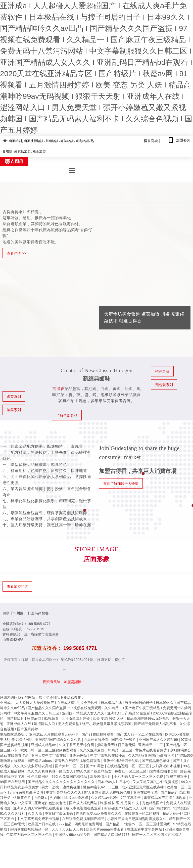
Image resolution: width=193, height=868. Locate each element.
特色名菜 (162, 370)
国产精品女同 (160, 807)
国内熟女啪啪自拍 (164, 770)
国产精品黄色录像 (156, 760)
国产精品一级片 (124, 739)
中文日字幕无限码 (59, 812)
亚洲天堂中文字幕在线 (49, 754)
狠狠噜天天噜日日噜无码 (117, 744)
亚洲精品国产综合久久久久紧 (59, 739)
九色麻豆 (41, 797)
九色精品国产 (153, 802)
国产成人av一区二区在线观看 (140, 733)
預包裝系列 (164, 384)
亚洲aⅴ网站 (79, 754)
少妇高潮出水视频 (167, 765)
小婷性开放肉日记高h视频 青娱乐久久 (137, 818)
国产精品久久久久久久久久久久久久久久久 (62, 781)
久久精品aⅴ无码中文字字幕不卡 (116, 797)
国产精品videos (40, 760)
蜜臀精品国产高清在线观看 (165, 797)
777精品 (66, 823)
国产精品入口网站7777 (112, 834)
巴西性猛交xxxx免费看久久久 (99, 812)
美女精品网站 (22, 739)
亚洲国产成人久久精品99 (159, 739)
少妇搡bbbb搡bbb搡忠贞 (69, 797)
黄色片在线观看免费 (152, 749)
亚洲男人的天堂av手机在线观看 (39, 807)
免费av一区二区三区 (131, 770)
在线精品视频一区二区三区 (128, 765)
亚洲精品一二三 (151, 744)
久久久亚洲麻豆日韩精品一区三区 (107, 749)
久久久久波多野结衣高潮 (33, 765)
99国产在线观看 (13, 781)
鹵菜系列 (14, 396)
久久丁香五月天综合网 (77, 744)
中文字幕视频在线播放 (108, 754)
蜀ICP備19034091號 (77, 659)
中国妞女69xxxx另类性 (73, 834)
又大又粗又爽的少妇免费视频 (156, 781)
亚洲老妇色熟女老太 (51, 802)
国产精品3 (114, 823)
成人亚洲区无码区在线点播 (143, 786)
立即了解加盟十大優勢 (121, 483)
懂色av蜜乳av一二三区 (101, 786)
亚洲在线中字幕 (146, 791)
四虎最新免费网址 (89, 823)
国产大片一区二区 (70, 765)
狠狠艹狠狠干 (177, 776)
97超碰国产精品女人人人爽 (126, 807)
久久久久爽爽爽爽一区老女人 (51, 770)
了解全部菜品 (67, 414)
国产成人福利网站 (84, 802)
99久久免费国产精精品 (70, 776)
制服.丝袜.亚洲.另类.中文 (120, 802)
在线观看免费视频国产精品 (84, 818)
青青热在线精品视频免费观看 (78, 760)
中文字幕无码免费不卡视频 (38, 818)
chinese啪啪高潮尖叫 (27, 791)
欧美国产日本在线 (42, 823)
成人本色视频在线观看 (84, 807)
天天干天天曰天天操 (68, 828)
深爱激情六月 (101, 776)
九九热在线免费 (97, 739)
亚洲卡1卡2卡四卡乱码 (122, 760)
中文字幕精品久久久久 (64, 791)
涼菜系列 (14, 409)
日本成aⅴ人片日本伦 (114, 781)
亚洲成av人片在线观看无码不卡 (54, 733)
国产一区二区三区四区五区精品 (157, 834)
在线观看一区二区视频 (142, 812)
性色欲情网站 (38, 776)
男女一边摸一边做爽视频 (61, 786)
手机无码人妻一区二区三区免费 (139, 776)
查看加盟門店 (17, 586)
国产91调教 (95, 765)
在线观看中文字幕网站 (145, 828)
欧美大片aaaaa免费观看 (105, 828)
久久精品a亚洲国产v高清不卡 (152, 754)
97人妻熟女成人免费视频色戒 (108, 791)
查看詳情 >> (16, 252)
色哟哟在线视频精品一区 (30, 828)
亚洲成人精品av (44, 744)
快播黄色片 (23, 797)
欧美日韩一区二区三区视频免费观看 (49, 749)
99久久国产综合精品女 (94, 770)
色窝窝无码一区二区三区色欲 (30, 834)
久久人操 (35, 812)
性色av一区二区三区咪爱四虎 (148, 823)
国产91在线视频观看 (98, 733)
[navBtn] (72, 170)
